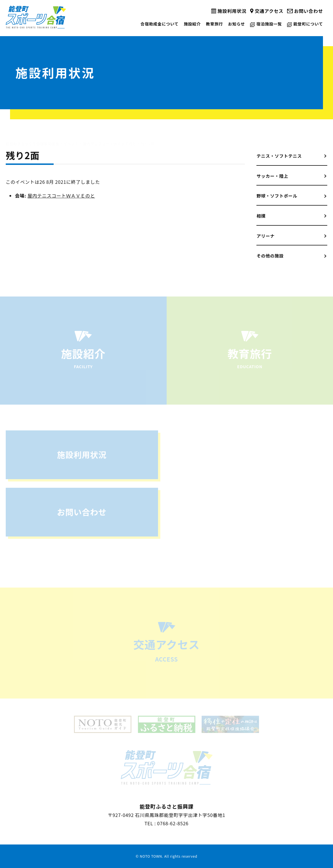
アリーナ (265, 236)
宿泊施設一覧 (269, 24)
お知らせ (236, 24)
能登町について (308, 24)
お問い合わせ (308, 11)
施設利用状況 (232, 11)
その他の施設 (270, 256)
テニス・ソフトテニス (279, 156)
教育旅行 (214, 24)
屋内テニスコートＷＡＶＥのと (61, 196)
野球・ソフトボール (277, 196)
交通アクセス (269, 11)
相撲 (261, 216)
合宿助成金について (160, 24)
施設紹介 (192, 24)
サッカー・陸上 (272, 176)
